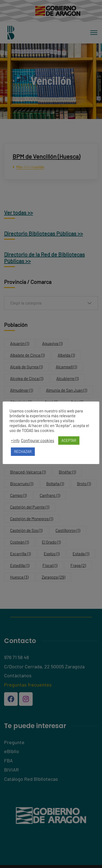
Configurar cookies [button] (38, 440)
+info (15, 440)
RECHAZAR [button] (23, 452)
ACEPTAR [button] (69, 440)
